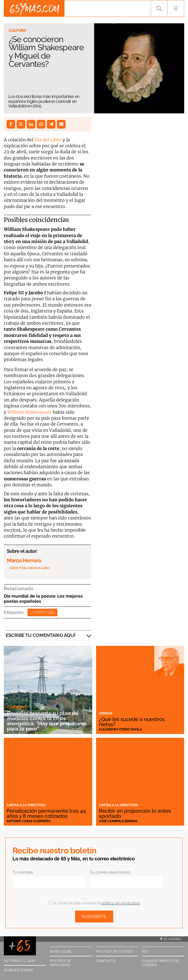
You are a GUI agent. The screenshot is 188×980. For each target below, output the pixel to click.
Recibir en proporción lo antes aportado (135, 813)
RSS (145, 951)
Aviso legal (61, 951)
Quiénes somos (18, 970)
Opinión (105, 713)
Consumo (17, 707)
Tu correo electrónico (110, 872)
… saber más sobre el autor (28, 568)
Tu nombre (23, 872)
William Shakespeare (30, 412)
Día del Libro (48, 140)
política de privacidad (120, 903)
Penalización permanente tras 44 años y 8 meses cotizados (46, 813)
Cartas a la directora (26, 805)
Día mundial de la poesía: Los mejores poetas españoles (43, 599)
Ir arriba (171, 939)
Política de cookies (115, 951)
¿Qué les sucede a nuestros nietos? (132, 722)
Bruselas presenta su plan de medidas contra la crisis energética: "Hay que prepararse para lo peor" (47, 721)
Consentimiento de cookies (161, 963)
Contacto (106, 961)
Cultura (17, 30)
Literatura (42, 612)
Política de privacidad (60, 963)
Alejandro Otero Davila (120, 729)
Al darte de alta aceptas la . (95, 903)
